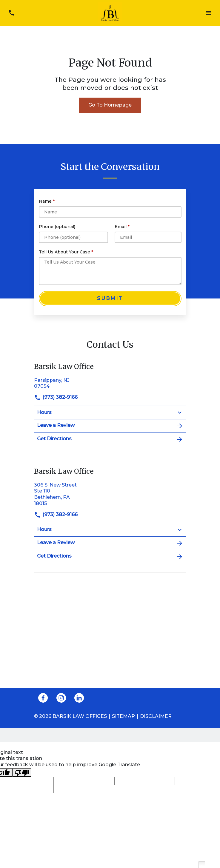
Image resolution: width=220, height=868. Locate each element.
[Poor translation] (22, 772)
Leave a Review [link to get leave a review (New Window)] (110, 426)
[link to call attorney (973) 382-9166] (11, 13)
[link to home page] (110, 12)
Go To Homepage (110, 105)
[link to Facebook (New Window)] (43, 698)
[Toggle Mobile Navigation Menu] (209, 13)
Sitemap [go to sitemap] (123, 716)
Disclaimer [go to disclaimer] (156, 716)
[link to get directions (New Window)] (110, 383)
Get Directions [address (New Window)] (110, 439)
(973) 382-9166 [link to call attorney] (56, 397)
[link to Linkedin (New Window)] (79, 698)
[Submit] (110, 298)
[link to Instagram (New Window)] (61, 698)
